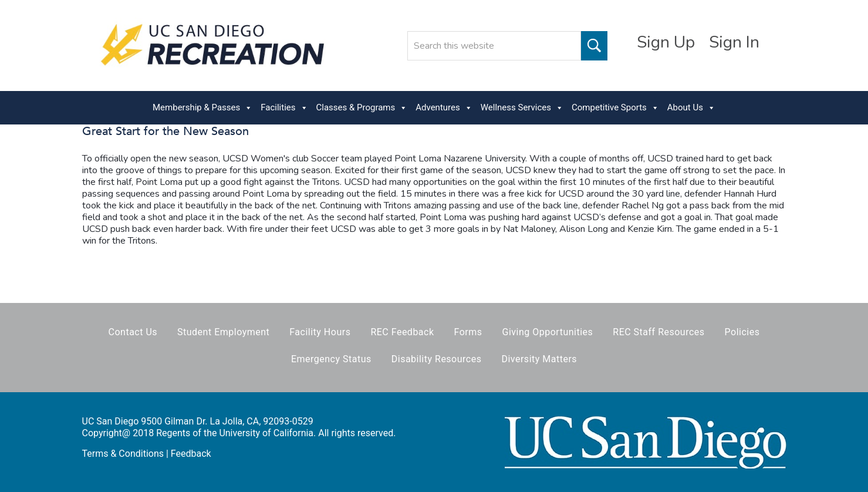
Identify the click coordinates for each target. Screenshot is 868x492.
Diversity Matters (539, 359)
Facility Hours (320, 332)
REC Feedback (402, 332)
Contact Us (133, 332)
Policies (742, 332)
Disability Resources (437, 359)
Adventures (444, 108)
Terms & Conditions (123, 454)
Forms (468, 332)
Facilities (284, 108)
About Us (691, 108)
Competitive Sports (615, 108)
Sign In (734, 42)
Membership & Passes (202, 108)
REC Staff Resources (658, 332)
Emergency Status (331, 359)
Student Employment (223, 332)
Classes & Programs (362, 108)
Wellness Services (522, 108)
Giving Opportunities (548, 332)
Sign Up (666, 42)
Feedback (191, 454)
